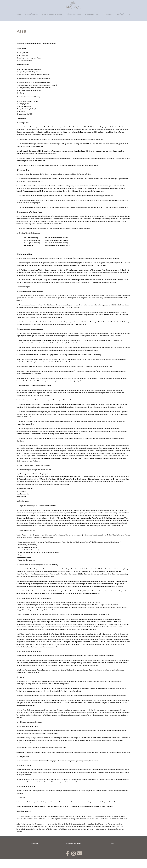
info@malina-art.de (89, 544)
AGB (112, 853)
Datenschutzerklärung (74, 853)
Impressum (35, 853)
